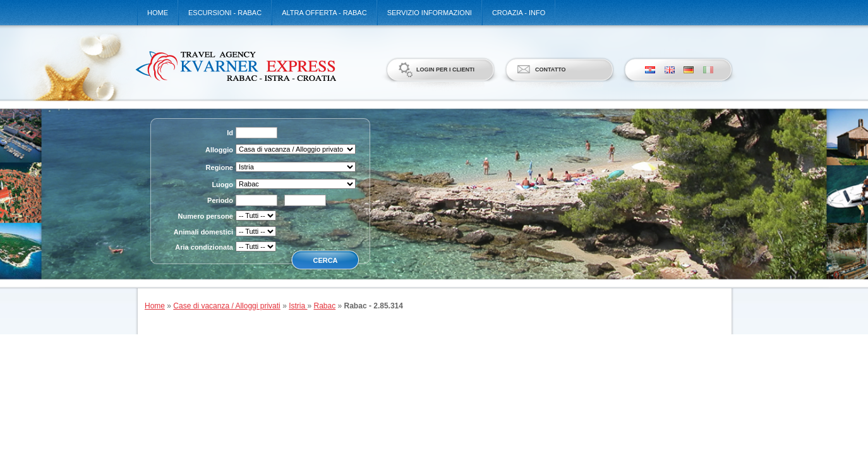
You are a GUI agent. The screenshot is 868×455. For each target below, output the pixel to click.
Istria (298, 306)
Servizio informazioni (430, 13)
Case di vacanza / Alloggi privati (226, 306)
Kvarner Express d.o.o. (235, 66)
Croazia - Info (519, 13)
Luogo (222, 185)
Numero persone (206, 216)
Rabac (325, 306)
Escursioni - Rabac (225, 13)
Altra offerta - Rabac (324, 13)
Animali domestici (203, 232)
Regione (220, 167)
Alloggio (219, 150)
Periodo (220, 200)
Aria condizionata (204, 247)
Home (158, 13)
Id (230, 133)
